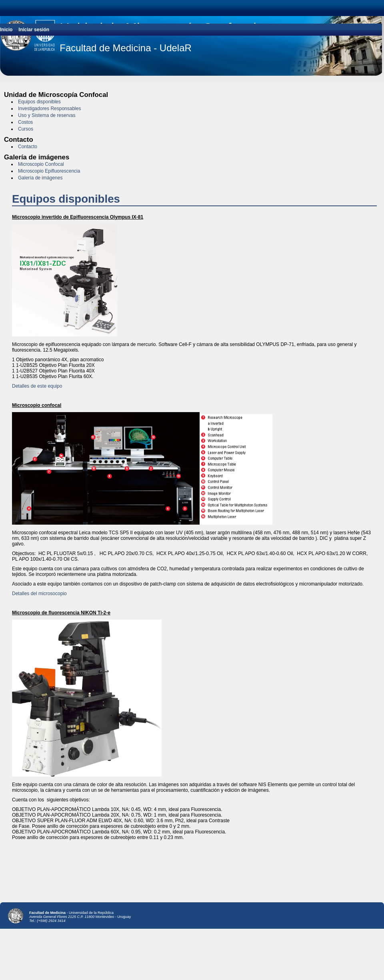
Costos (25, 122)
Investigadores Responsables (49, 109)
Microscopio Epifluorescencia (49, 171)
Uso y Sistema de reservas (47, 115)
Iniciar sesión (34, 30)
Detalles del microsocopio (39, 594)
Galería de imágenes (40, 178)
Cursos (26, 129)
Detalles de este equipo (37, 386)
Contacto (28, 147)
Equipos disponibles (39, 102)
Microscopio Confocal (41, 164)
